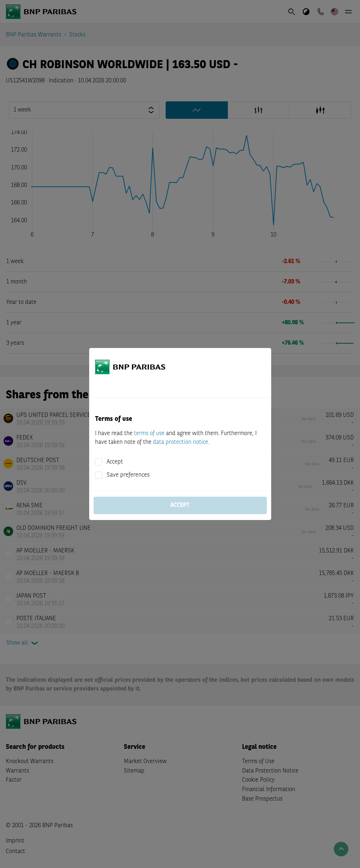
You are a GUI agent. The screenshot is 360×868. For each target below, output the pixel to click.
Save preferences (128, 475)
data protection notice (181, 442)
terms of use (149, 434)
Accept (115, 462)
